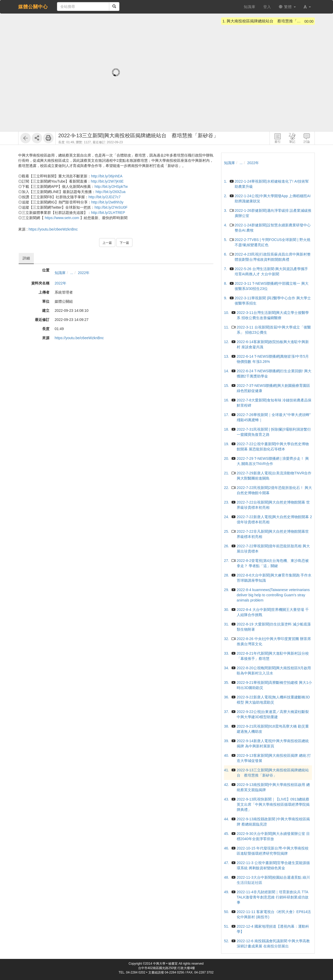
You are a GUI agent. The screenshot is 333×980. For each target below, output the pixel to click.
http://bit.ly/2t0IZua (110, 192)
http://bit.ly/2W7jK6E (107, 181)
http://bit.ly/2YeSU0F (111, 207)
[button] (307, 7)
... (72, 273)
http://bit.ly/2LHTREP (108, 213)
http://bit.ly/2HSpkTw (111, 187)
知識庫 (60, 273)
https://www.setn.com (62, 218)
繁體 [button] (287, 7)
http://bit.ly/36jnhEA (107, 176)
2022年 (84, 273)
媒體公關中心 (33, 7)
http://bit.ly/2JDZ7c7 (105, 197)
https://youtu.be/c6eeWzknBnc (53, 229)
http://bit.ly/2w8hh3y (107, 202)
